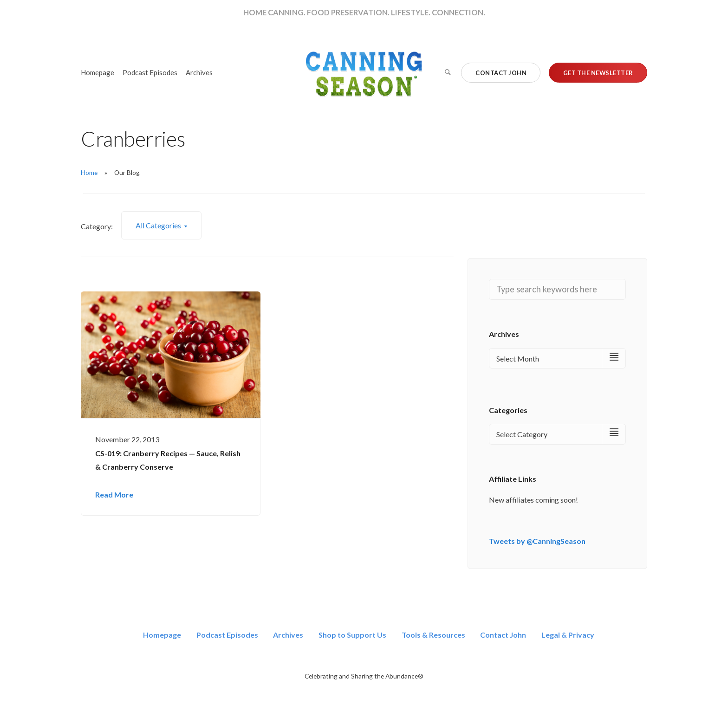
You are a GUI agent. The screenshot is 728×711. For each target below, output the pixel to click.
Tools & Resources (433, 635)
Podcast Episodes (150, 72)
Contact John (503, 635)
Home (89, 172)
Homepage (97, 72)
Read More (114, 494)
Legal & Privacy (568, 635)
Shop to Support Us (352, 635)
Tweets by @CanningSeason (537, 541)
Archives (199, 72)
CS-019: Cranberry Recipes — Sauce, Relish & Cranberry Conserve (168, 460)
